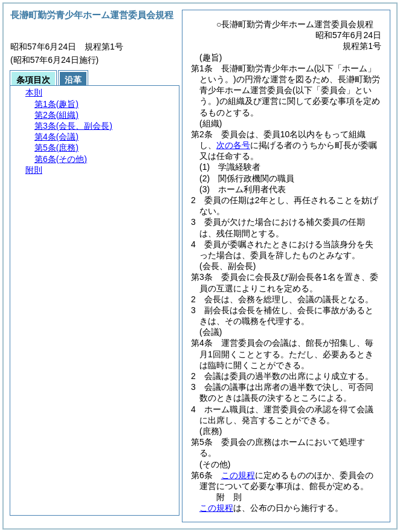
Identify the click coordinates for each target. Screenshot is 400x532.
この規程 (238, 475)
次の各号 (233, 145)
